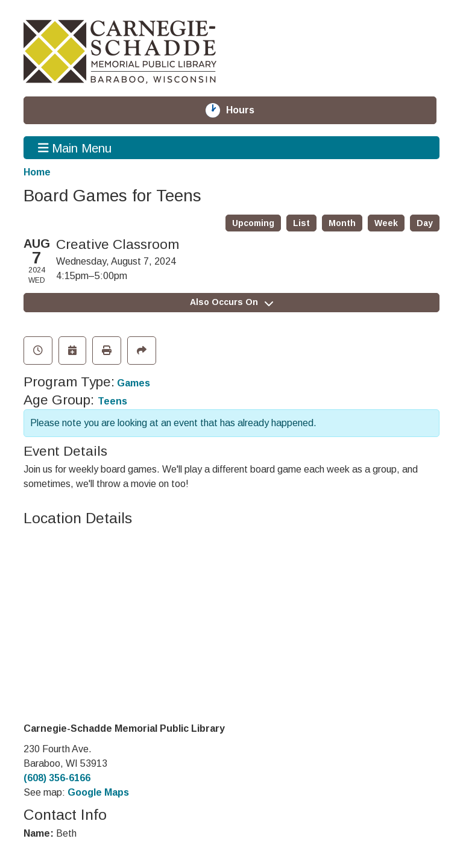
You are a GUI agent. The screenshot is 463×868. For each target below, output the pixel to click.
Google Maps (98, 792)
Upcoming (253, 223)
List (301, 223)
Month (342, 223)
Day (425, 223)
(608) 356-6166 (57, 778)
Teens (112, 401)
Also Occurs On (231, 302)
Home (37, 172)
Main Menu (75, 148)
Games (134, 383)
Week (386, 223)
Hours (247, 110)
